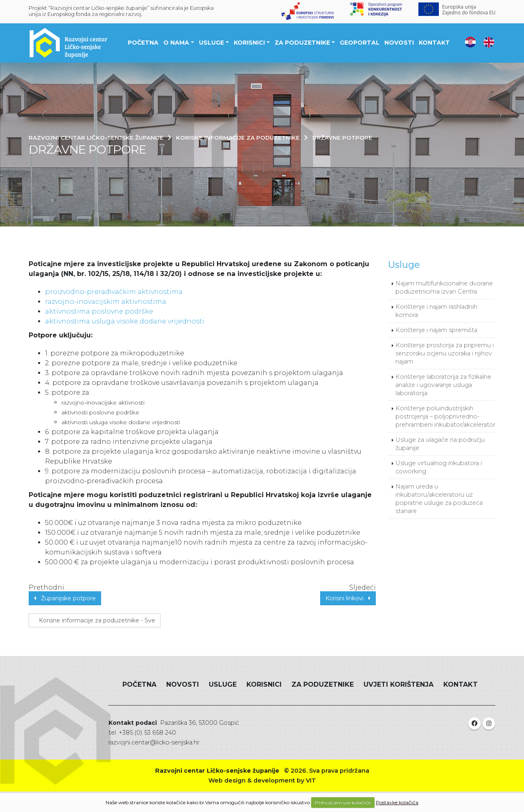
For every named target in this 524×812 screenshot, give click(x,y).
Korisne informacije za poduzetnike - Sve (95, 620)
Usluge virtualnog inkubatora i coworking (439, 467)
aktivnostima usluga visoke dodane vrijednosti (125, 321)
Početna (143, 43)
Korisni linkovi (348, 598)
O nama (176, 43)
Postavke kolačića (397, 802)
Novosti (399, 43)
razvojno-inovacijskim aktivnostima (106, 302)
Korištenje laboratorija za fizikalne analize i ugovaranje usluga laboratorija (443, 385)
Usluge (211, 43)
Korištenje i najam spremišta (436, 330)
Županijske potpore (65, 598)
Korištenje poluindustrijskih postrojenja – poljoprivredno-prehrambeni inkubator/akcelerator (445, 416)
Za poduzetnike (302, 43)
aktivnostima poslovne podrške (99, 311)
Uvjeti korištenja (399, 684)
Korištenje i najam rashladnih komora (436, 311)
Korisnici (249, 43)
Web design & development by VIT (262, 780)
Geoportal (360, 43)
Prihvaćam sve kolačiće (343, 802)
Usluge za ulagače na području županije (440, 444)
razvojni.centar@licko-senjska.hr (154, 742)
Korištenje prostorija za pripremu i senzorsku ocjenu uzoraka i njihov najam (445, 353)
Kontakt (434, 43)
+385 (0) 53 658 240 (147, 733)
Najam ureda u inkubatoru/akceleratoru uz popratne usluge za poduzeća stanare (439, 499)
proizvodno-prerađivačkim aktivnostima (114, 292)
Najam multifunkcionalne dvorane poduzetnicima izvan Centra (444, 287)
